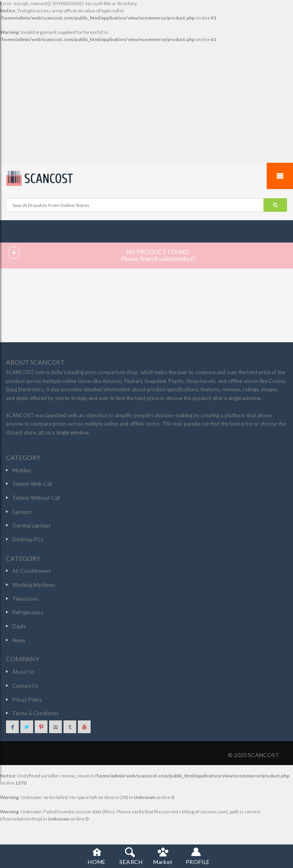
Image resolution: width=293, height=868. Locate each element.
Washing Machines (34, 585)
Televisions (25, 599)
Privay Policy (27, 700)
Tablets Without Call (36, 498)
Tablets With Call (32, 484)
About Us (23, 672)
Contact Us (25, 686)
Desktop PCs (28, 539)
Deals (19, 626)
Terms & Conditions (36, 713)
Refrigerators (28, 612)
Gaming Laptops (32, 525)
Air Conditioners (32, 571)
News (19, 640)
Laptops (22, 512)
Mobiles (22, 470)
